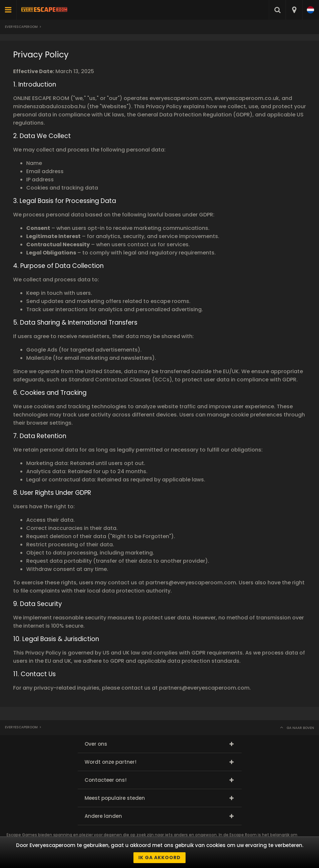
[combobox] (294, 10)
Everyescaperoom (21, 27)
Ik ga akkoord (159, 858)
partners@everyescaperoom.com (191, 583)
